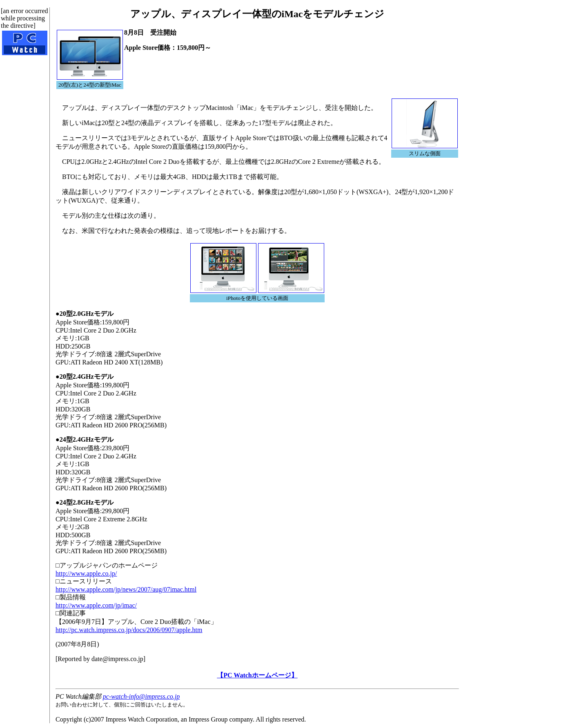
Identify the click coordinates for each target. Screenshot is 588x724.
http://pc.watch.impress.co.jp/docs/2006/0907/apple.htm (129, 630)
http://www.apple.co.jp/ (86, 573)
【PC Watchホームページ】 (257, 675)
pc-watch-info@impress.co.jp (141, 696)
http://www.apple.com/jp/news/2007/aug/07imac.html (126, 589)
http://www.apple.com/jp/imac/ (96, 605)
